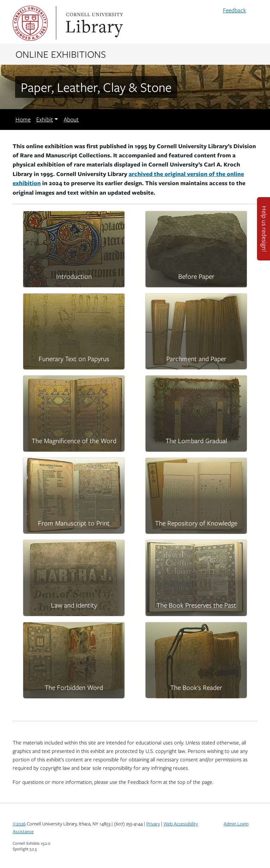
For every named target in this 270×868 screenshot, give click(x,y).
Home (23, 119)
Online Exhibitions (61, 54)
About (71, 119)
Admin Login (236, 824)
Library (94, 23)
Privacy (153, 824)
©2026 (19, 824)
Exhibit (45, 119)
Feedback (234, 10)
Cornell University (30, 23)
